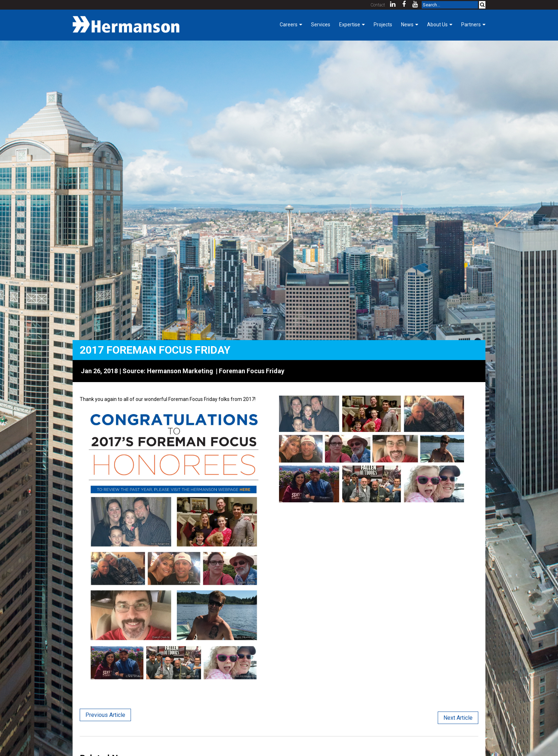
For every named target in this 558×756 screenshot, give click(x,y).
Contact (378, 5)
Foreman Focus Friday (252, 371)
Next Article (458, 718)
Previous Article (105, 715)
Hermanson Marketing (180, 371)
